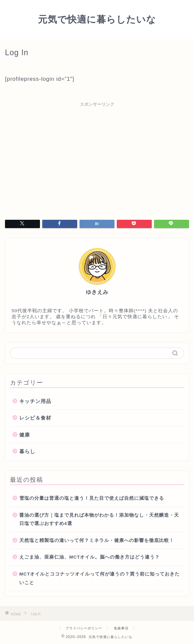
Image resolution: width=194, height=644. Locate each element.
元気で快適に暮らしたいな (97, 19)
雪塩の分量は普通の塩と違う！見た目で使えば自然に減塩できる (92, 498)
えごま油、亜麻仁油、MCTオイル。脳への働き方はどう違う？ (90, 557)
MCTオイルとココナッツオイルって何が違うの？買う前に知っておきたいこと (99, 578)
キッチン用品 (35, 401)
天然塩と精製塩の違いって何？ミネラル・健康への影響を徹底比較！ (97, 540)
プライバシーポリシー (84, 628)
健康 (25, 435)
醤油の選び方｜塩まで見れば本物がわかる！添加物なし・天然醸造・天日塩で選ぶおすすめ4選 (99, 519)
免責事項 (121, 628)
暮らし (27, 451)
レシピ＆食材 (35, 418)
